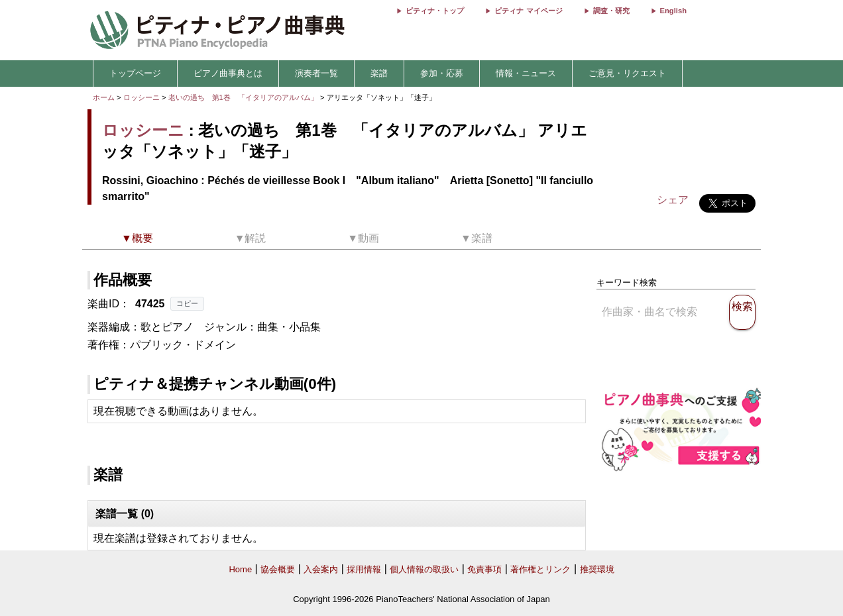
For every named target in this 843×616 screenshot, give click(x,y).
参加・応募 (442, 73)
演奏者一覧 (316, 73)
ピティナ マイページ (528, 11)
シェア (673, 200)
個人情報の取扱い (424, 569)
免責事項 (484, 569)
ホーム (104, 97)
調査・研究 (611, 11)
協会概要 (278, 569)
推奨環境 (597, 569)
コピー (187, 303)
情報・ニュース (526, 73)
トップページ (135, 73)
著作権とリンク (540, 569)
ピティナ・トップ (435, 11)
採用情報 (364, 569)
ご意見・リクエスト (627, 73)
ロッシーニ (141, 97)
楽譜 (379, 73)
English (673, 11)
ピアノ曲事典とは (228, 73)
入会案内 (321, 569)
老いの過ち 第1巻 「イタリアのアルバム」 (244, 97)
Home (240, 569)
